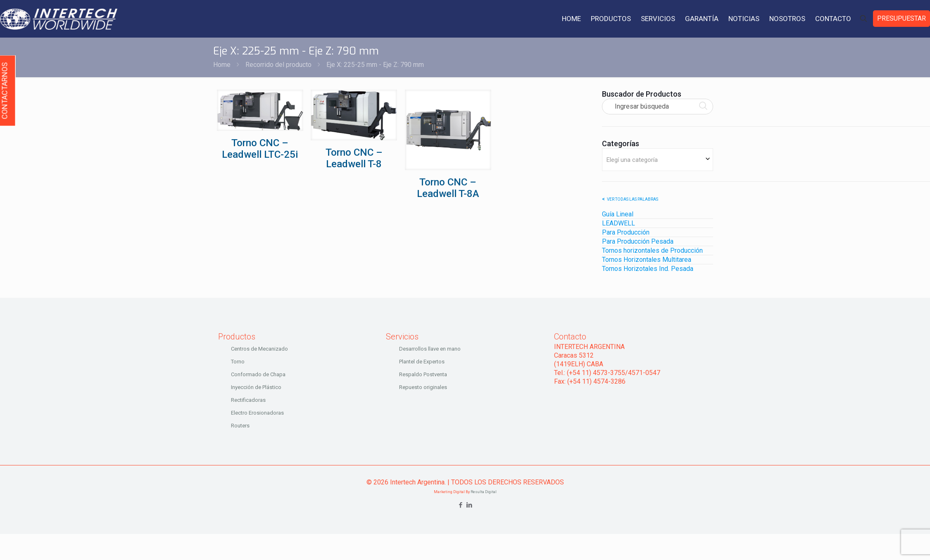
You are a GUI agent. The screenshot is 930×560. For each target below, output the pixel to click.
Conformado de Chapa (258, 374)
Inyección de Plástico (256, 387)
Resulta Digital (484, 492)
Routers (240, 426)
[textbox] (658, 160)
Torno (238, 362)
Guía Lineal (618, 214)
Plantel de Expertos (422, 362)
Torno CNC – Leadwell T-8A (448, 188)
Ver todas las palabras (633, 199)
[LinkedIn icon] (470, 505)
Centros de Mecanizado (259, 349)
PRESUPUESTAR (901, 18)
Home (222, 65)
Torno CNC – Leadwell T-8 (354, 158)
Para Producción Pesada (638, 241)
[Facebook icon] (461, 505)
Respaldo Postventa (423, 374)
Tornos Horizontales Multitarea (647, 260)
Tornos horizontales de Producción (652, 250)
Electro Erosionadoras (257, 413)
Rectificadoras (248, 400)
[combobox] (658, 160)
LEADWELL (618, 223)
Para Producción (626, 232)
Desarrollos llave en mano (430, 349)
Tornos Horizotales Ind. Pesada (648, 269)
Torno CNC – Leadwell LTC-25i (260, 149)
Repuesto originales (423, 387)
